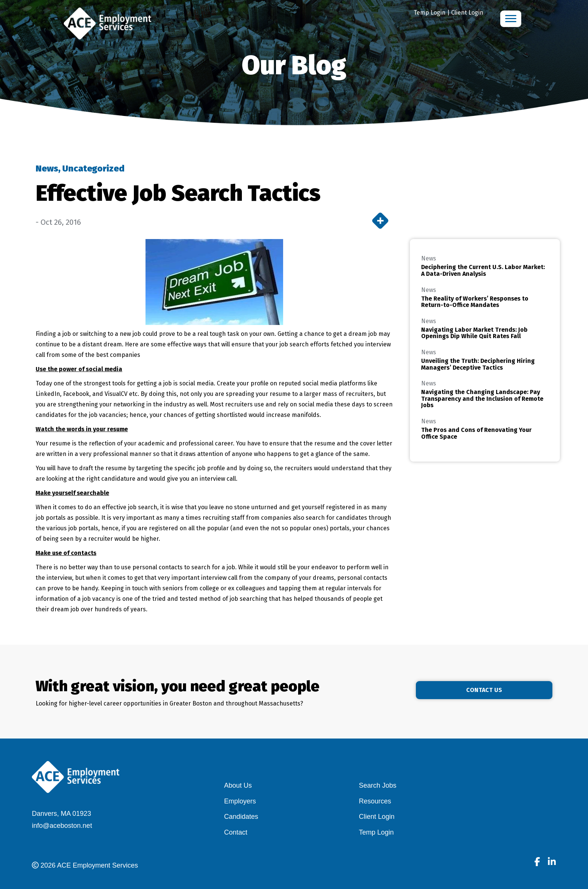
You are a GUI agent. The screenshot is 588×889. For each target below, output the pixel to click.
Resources (375, 801)
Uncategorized (93, 168)
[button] (511, 690)
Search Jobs (378, 785)
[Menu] (511, 19)
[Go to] (537, 863)
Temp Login (430, 13)
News (47, 168)
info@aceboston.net (62, 826)
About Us (238, 785)
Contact (236, 832)
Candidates (241, 817)
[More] (380, 221)
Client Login (467, 13)
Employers (240, 801)
